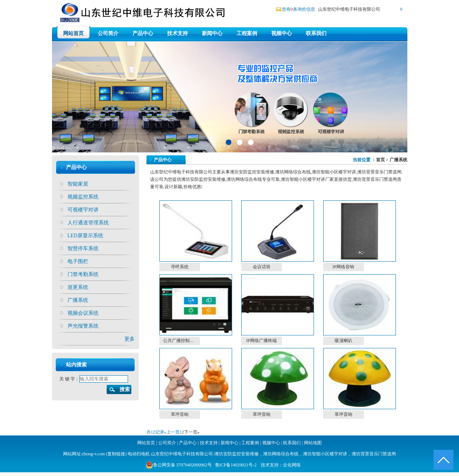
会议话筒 (262, 267)
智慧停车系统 (83, 249)
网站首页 (73, 33)
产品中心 (143, 33)
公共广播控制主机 (181, 341)
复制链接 (116, 454)
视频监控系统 (83, 197)
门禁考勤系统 (83, 274)
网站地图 (313, 443)
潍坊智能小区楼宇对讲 (325, 454)
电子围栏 (78, 261)
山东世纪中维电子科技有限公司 (349, 9)
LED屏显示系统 (85, 236)
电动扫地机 (138, 454)
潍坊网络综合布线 (281, 454)
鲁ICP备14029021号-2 (236, 465)
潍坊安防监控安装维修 (237, 454)
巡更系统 (78, 287)
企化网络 (292, 465)
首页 (380, 160)
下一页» (192, 432)
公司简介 (108, 33)
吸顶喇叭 (344, 341)
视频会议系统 (83, 313)
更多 (130, 339)
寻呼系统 (180, 267)
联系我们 (316, 33)
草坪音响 (180, 414)
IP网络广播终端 (261, 341)
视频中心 (282, 33)
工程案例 (247, 33)
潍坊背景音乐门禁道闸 (374, 454)
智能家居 (78, 184)
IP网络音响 (343, 267)
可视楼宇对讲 (83, 210)
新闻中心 (212, 33)
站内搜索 (76, 365)
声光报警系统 (83, 326)
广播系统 (78, 300)
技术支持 (177, 33)
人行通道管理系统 (88, 223)
